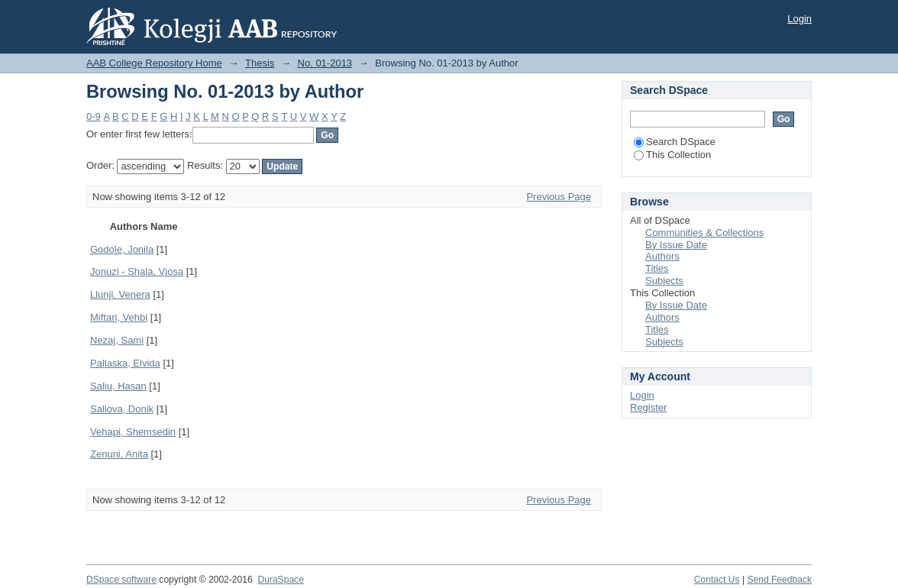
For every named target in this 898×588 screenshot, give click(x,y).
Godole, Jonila (122, 249)
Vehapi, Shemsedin (133, 432)
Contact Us (717, 580)
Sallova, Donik (122, 409)
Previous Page (559, 197)
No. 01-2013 (325, 63)
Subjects (664, 281)
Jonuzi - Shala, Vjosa (137, 271)
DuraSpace (280, 580)
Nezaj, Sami (117, 340)
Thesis (260, 63)
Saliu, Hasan (118, 386)
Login (799, 19)
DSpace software (121, 580)
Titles (657, 268)
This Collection (672, 155)
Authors (662, 256)
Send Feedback (779, 580)
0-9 (94, 116)
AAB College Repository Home (154, 63)
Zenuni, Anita (119, 454)
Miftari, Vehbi (119, 317)
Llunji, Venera (120, 294)
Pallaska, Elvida (125, 363)
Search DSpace (675, 142)
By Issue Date (676, 245)
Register (648, 407)
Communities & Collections (704, 233)
